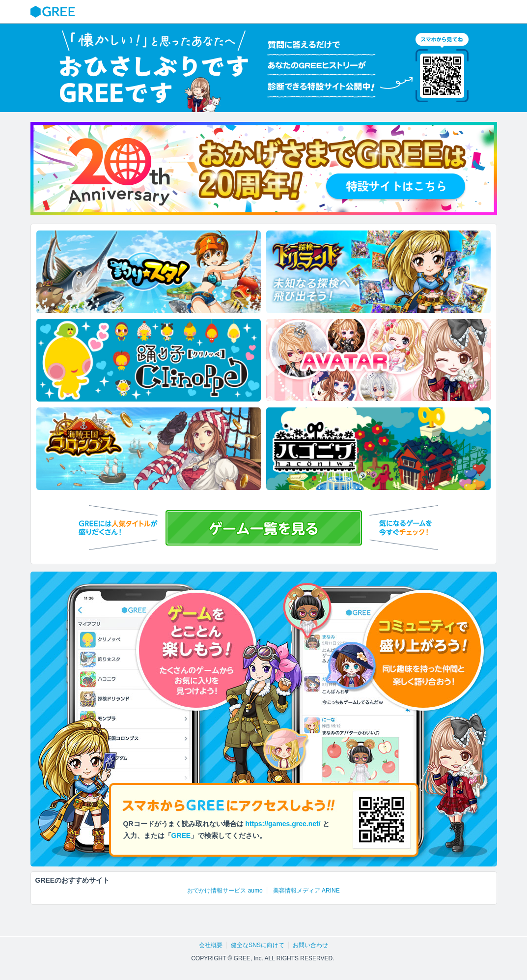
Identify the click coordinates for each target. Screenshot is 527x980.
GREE (54, 12)
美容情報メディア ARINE (306, 891)
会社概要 (211, 945)
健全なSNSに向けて (258, 945)
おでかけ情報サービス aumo (225, 891)
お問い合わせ (310, 945)
